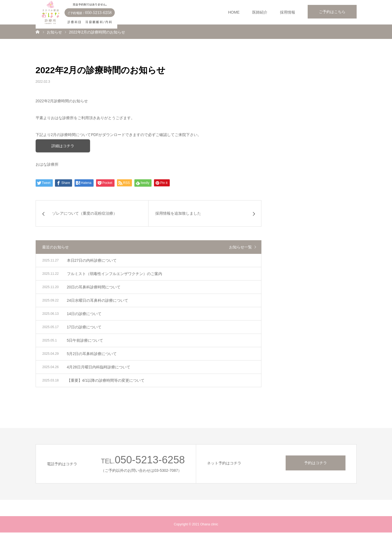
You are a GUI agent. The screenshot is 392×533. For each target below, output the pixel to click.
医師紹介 (260, 12)
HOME (234, 12)
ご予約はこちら (332, 12)
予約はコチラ (316, 463)
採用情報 (288, 12)
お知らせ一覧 (240, 248)
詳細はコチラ (63, 146)
